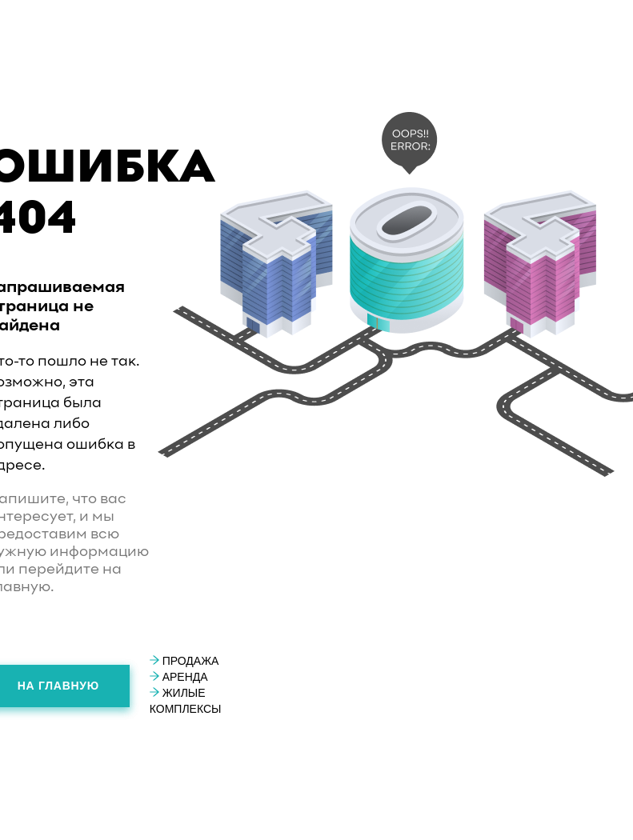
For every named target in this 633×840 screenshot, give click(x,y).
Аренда (179, 677)
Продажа (184, 661)
